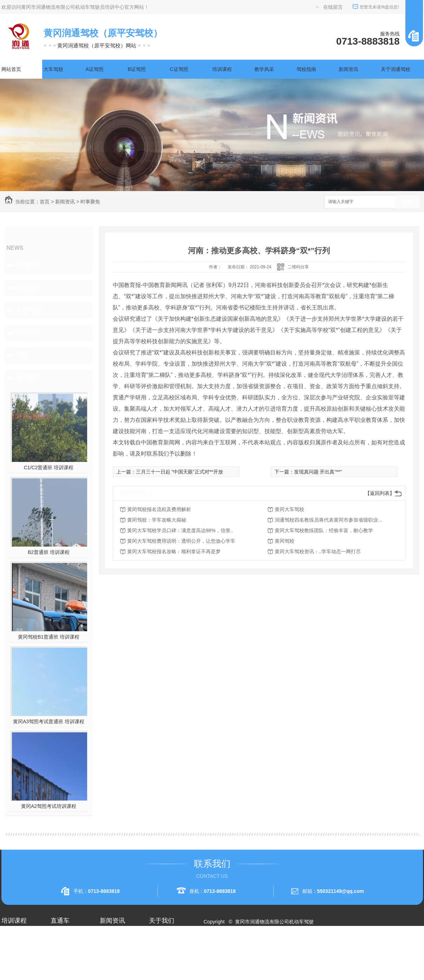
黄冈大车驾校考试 (70, 961)
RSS (236, 947)
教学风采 (264, 69)
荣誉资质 (159, 961)
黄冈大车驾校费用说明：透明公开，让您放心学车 (181, 541)
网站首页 (11, 69)
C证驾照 (179, 69)
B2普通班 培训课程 (49, 552)
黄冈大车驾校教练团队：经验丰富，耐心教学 (324, 530)
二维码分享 (298, 267)
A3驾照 (9, 974)
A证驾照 (95, 69)
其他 (22, 355)
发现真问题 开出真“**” (318, 472)
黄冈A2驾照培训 (68, 936)
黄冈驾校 (285, 541)
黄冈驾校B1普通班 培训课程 (49, 637)
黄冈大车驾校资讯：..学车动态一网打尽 (318, 551)
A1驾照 (9, 948)
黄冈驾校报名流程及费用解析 (159, 509)
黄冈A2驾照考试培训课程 (49, 806)
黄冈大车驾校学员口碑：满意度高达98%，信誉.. (180, 530)
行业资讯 (28, 288)
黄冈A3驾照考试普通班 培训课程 (49, 721)
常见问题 (28, 310)
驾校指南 (306, 69)
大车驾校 (53, 69)
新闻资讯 (348, 69)
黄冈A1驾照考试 (68, 948)
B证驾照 (137, 69)
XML (249, 947)
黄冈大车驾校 (289, 509)
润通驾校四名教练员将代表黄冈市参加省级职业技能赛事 (331, 520)
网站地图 (217, 947)
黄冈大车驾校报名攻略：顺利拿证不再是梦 (174, 551)
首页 (45, 202)
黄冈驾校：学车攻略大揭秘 (157, 520)
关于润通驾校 (396, 69)
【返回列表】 (380, 493)
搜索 (407, 202)
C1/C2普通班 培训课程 (49, 468)
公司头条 (28, 265)
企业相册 (159, 948)
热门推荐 (28, 378)
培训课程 (222, 69)
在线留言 (333, 7)
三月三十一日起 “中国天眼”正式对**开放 (180, 472)
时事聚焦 (90, 202)
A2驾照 (9, 961)
